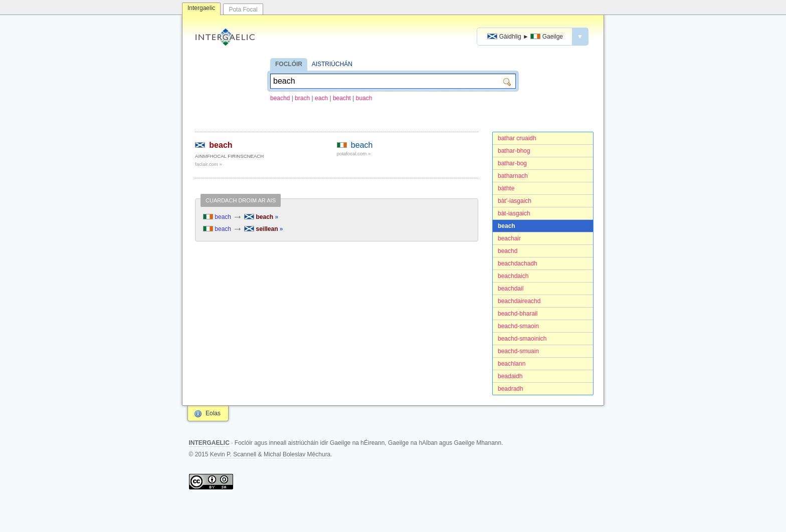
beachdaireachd (519, 301)
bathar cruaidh (517, 138)
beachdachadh (518, 263)
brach (302, 98)
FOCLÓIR (289, 64)
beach (507, 226)
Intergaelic (201, 8)
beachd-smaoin (518, 326)
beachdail (511, 289)
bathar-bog (512, 163)
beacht (342, 98)
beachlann (512, 364)
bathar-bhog (514, 151)
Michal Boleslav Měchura (297, 454)
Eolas (213, 413)
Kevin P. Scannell (233, 454)
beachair (509, 238)
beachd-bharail (518, 314)
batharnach (513, 176)
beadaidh (510, 376)
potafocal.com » (354, 154)
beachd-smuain (518, 351)
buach (364, 98)
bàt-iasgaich (514, 213)
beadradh (511, 389)
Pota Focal (243, 10)
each (321, 98)
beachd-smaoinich (522, 339)
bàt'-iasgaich (515, 201)
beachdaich (513, 276)
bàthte (506, 188)
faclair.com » (209, 164)
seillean (263, 229)
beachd (280, 98)
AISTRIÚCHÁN (332, 64)
